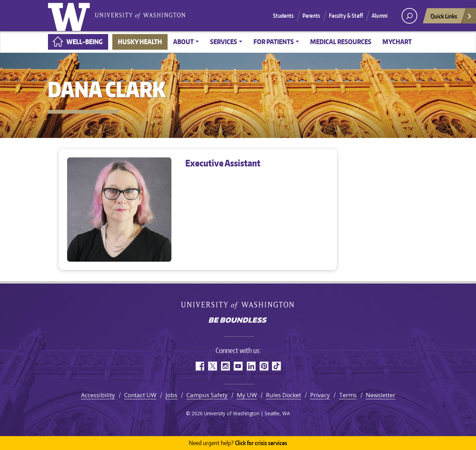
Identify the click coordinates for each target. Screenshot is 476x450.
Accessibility (98, 395)
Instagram (225, 366)
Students (283, 16)
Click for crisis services (238, 443)
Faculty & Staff (346, 16)
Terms (348, 395)
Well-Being (84, 42)
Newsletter (381, 395)
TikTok (277, 366)
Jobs (171, 395)
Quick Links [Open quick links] (451, 18)
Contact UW (140, 395)
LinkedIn (251, 366)
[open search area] (409, 16)
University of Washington (70, 16)
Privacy (320, 395)
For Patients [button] (274, 42)
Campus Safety (207, 395)
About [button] (183, 42)
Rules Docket (284, 395)
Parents (311, 16)
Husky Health (140, 42)
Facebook (199, 366)
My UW (247, 395)
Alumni (380, 16)
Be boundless (238, 321)
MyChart (397, 42)
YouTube (238, 366)
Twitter (212, 366)
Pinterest (264, 366)
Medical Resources (341, 42)
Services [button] (224, 42)
